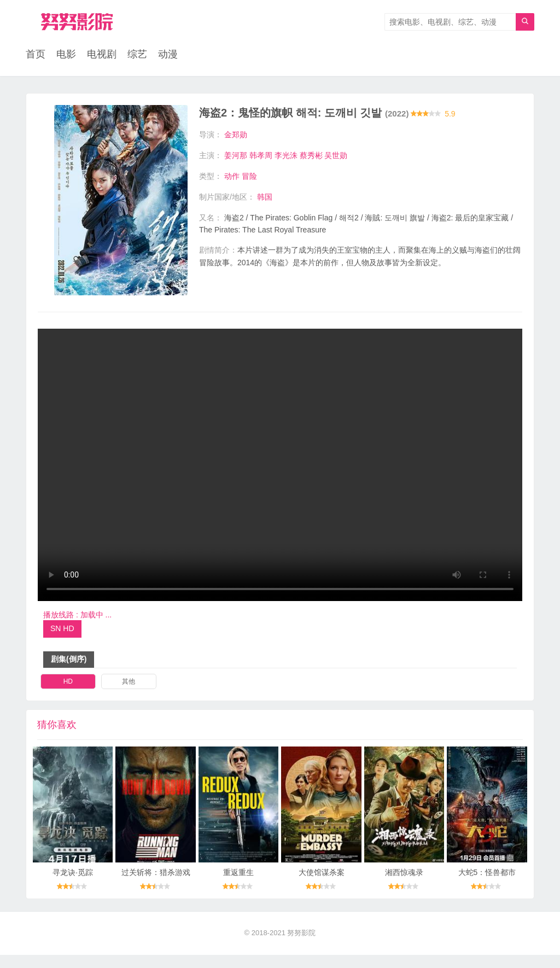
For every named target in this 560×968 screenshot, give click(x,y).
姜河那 (236, 155)
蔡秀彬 (311, 155)
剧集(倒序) (69, 672)
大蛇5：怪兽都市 (487, 886)
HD (68, 695)
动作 (232, 176)
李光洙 (286, 155)
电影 (66, 55)
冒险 (249, 176)
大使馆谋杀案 (322, 886)
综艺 (137, 55)
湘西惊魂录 (404, 886)
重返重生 (238, 886)
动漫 (168, 55)
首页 (36, 55)
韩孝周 (261, 155)
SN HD (62, 642)
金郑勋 (236, 135)
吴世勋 (336, 155)
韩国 (265, 196)
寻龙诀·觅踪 (73, 886)
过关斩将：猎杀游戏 (156, 886)
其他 (129, 695)
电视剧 (102, 55)
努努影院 (301, 946)
